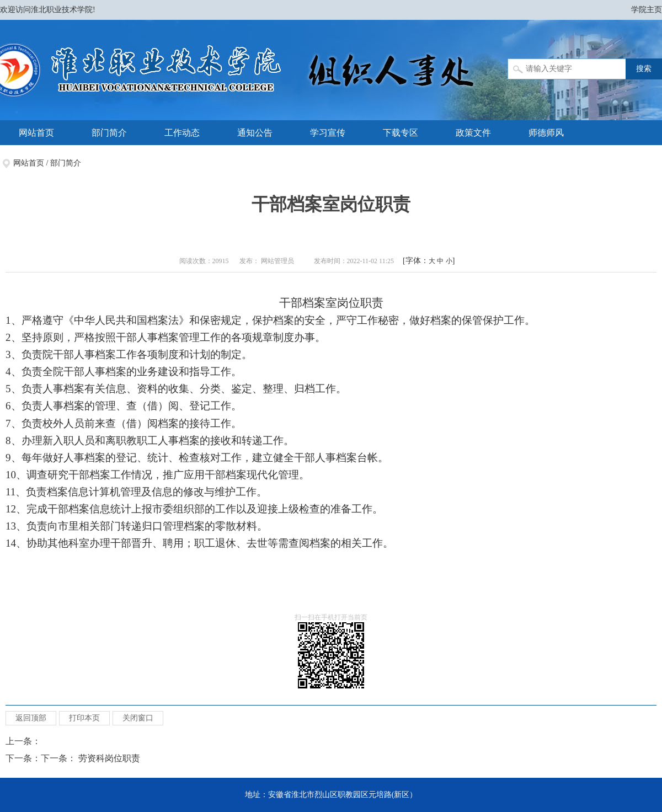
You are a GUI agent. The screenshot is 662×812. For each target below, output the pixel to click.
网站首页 (36, 133)
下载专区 (401, 133)
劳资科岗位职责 (109, 758)
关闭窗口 (138, 718)
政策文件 (473, 133)
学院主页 (647, 10)
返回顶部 (31, 718)
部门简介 (109, 133)
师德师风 (546, 133)
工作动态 (182, 133)
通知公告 (255, 133)
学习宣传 (328, 133)
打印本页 (84, 718)
